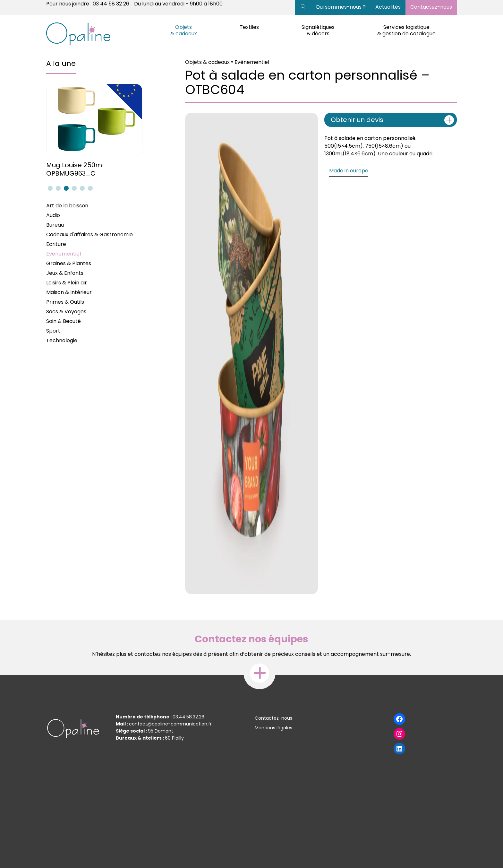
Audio (53, 215)
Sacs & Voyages (66, 312)
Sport (53, 331)
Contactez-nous (431, 7)
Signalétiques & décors (318, 30)
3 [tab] (65, 188)
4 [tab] (73, 188)
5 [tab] (81, 188)
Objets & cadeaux (184, 30)
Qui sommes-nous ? (341, 7)
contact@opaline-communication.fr (170, 724)
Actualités (388, 7)
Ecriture (56, 244)
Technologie (62, 340)
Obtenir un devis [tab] (392, 120)
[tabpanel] (95, 131)
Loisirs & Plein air (67, 283)
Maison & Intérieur (69, 292)
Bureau (55, 225)
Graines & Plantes (69, 263)
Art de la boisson (67, 206)
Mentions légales (273, 728)
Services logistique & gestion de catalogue (406, 30)
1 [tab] (49, 188)
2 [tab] (57, 188)
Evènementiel (64, 254)
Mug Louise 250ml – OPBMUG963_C (78, 169)
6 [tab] (90, 188)
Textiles (249, 27)
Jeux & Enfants (65, 273)
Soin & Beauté (64, 321)
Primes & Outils (65, 302)
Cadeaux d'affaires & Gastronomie (90, 234)
